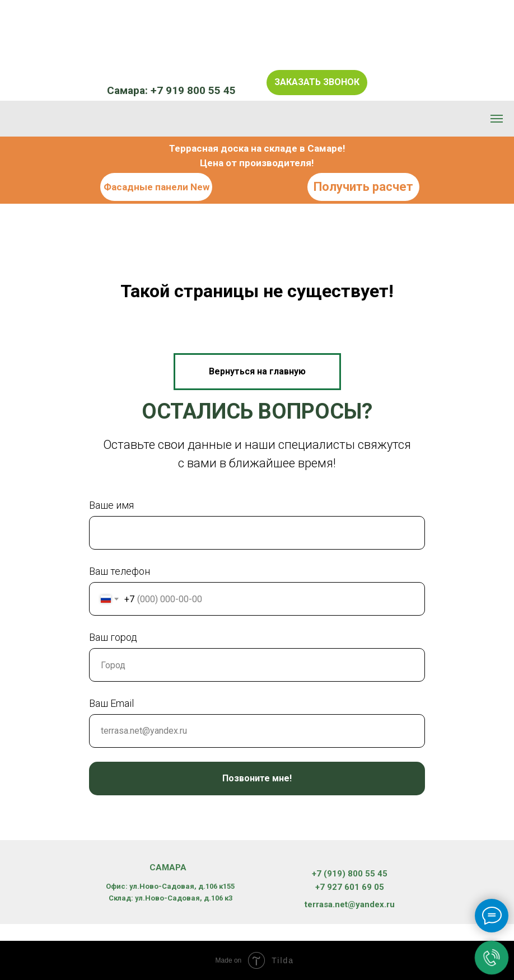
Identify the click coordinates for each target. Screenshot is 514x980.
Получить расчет (363, 187)
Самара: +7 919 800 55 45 (171, 90)
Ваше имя (111, 505)
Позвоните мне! (257, 778)
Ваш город (113, 637)
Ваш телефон (120, 571)
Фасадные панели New (156, 187)
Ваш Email (111, 703)
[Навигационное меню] (497, 119)
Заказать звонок (317, 82)
